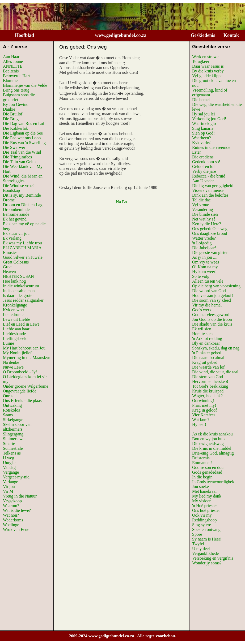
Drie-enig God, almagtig (213, 453)
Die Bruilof (13, 114)
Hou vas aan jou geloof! (213, 295)
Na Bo (121, 202)
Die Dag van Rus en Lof (24, 124)
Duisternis (201, 458)
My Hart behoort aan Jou (24, 348)
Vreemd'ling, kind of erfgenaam (210, 92)
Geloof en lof (203, 167)
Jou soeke (200, 487)
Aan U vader (203, 181)
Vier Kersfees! (204, 415)
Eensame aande (16, 214)
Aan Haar (11, 57)
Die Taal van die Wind (22, 152)
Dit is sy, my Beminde (22, 195)
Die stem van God (208, 377)
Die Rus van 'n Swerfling (24, 143)
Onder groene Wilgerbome (26, 386)
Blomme (10, 81)
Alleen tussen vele (208, 281)
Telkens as (12, 453)
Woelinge (11, 525)
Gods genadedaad (207, 472)
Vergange (11, 472)
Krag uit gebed (205, 362)
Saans (8, 415)
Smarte (9, 444)
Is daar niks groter (18, 295)
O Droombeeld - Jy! (20, 372)
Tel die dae (201, 200)
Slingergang (13, 434)
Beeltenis (11, 71)
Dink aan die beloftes (210, 195)
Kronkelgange (15, 305)
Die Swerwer (14, 147)
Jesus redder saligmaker (23, 300)
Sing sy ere (202, 525)
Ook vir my (202, 515)
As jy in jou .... (205, 257)
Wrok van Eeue (16, 530)
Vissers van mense (208, 190)
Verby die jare (204, 171)
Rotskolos (11, 410)
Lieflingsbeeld (15, 338)
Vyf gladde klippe (207, 76)
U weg (9, 458)
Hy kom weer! (204, 272)
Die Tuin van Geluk (20, 162)
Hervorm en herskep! (210, 381)
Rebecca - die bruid (209, 176)
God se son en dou (208, 467)
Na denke (11, 362)
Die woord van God (209, 291)
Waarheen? (202, 138)
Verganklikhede (205, 553)
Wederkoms (13, 520)
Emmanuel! (202, 463)
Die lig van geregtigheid (213, 186)
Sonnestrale (13, 448)
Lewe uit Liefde (16, 319)
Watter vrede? (204, 238)
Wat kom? (201, 420)
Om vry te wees (206, 262)
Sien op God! (203, 133)
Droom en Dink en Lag (23, 205)
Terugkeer (201, 61)
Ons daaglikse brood (210, 233)
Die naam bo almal (208, 358)
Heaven (9, 272)
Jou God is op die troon (212, 319)
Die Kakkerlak (15, 128)
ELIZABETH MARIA (22, 248)
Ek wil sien (202, 329)
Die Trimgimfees (17, 157)
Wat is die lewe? (17, 510)
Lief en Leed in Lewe (21, 324)
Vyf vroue (201, 205)
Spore (197, 534)
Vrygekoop (12, 501)
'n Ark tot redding (207, 338)
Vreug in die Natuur (20, 496)
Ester (197, 152)
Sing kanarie (203, 128)
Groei (8, 267)
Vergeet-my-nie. (17, 477)
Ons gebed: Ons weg (210, 229)
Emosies (10, 252)
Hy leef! (199, 424)
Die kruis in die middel (212, 448)
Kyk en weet (14, 310)
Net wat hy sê (204, 219)
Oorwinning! (203, 401)
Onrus (8, 396)
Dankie (9, 109)
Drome (9, 200)
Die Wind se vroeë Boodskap (19, 188)
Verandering (202, 209)
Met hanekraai (204, 491)
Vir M (8, 491)
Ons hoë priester (206, 510)
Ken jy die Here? (207, 224)
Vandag (9, 467)
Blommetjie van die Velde (25, 85)
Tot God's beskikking (210, 386)
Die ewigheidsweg (208, 444)
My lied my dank (207, 496)
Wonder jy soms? (207, 563)
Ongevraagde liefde (20, 391)
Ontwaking (12, 405)
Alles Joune (13, 61)
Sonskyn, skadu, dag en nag (216, 348)
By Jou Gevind (16, 104)
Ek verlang (12, 238)
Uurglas (10, 463)
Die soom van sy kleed (212, 300)
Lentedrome (13, 315)
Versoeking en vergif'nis (213, 558)
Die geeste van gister (210, 252)
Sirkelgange (13, 420)
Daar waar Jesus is (208, 66)
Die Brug (11, 119)
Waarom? (11, 506)
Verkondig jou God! (209, 119)
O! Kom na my (205, 267)
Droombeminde (16, 209)
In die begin (202, 477)
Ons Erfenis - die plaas (22, 401)
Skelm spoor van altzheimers (17, 427)
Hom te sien (202, 334)
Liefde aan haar (16, 329)
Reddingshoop (204, 520)
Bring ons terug (16, 90)
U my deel (201, 549)
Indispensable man (19, 291)
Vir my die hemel (207, 305)
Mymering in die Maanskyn (27, 358)
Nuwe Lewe (13, 367)
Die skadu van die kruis (212, 324)
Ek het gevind (15, 219)
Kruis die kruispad (208, 391)
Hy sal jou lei (204, 114)
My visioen (202, 501)
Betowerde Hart (16, 76)
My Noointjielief (17, 353)
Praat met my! (204, 405)
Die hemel (201, 100)
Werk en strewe (205, 57)
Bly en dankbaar (206, 343)
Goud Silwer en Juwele (23, 257)
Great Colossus (16, 262)
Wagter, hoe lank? (207, 396)
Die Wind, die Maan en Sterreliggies (23, 178)
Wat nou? (11, 515)
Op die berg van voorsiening (216, 286)
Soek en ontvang (206, 530)
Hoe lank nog (14, 281)
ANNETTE (13, 66)
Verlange (10, 482)
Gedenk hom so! (206, 162)
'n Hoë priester (205, 506)
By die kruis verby (208, 71)
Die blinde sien (205, 214)
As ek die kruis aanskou (212, 434)
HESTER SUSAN (18, 276)
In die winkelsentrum (21, 286)
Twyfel (198, 544)
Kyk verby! (202, 143)
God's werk (202, 310)
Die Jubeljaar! (204, 248)
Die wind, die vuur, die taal (215, 372)
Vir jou (9, 487)
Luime (9, 343)
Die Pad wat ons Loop (22, 138)
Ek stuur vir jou (16, 233)
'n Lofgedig (202, 243)
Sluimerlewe (14, 439)
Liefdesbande (14, 334)
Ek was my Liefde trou (22, 243)
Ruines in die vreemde (211, 147)
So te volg (201, 276)
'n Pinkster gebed (207, 353)
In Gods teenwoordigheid (214, 482)
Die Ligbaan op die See (23, 133)
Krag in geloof (204, 410)
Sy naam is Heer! (207, 539)
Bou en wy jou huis (209, 439)
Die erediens (203, 157)
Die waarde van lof (208, 367)
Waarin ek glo (204, 124)
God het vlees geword (211, 315)
